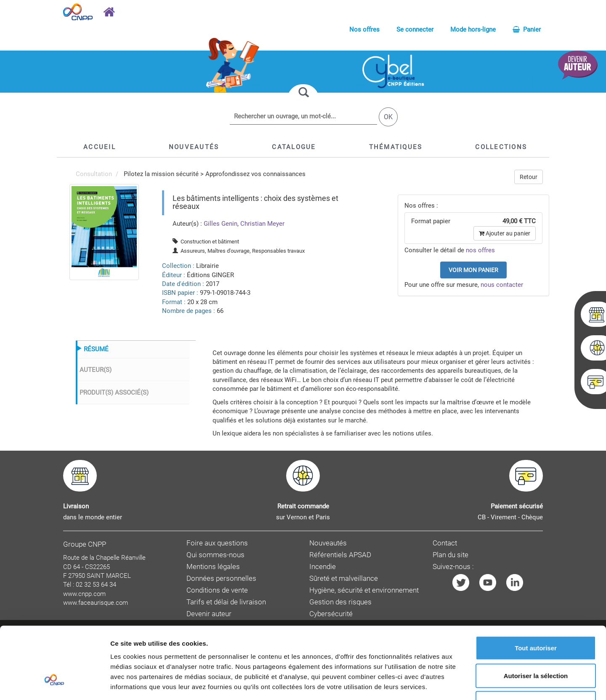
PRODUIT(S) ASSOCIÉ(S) (114, 393)
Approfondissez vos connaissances (255, 174)
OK (388, 117)
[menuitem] (104, 232)
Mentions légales (213, 567)
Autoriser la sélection (536, 617)
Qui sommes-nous (215, 555)
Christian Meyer (262, 224)
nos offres (480, 250)
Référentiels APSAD (340, 555)
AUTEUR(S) (96, 370)
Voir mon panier (473, 270)
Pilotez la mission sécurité (161, 174)
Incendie (323, 567)
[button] (294, 147)
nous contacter (502, 285)
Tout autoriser (536, 589)
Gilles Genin (221, 224)
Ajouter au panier (505, 233)
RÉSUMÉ (96, 349)
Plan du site (451, 555)
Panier (527, 29)
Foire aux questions (217, 543)
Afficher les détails (464, 683)
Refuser (536, 645)
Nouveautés (328, 543)
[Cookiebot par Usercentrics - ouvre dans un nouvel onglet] (54, 684)
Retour (529, 177)
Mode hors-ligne (473, 29)
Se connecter (415, 29)
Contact (445, 543)
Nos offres (364, 29)
